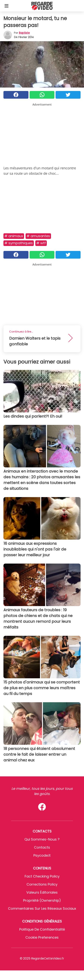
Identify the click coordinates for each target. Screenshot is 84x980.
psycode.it (42, 855)
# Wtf (41, 243)
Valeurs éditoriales (42, 892)
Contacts (42, 847)
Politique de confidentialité (42, 929)
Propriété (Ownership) (42, 900)
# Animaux (14, 236)
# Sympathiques (19, 243)
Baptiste (24, 33)
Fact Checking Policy (42, 876)
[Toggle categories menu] (6, 6)
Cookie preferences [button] (42, 937)
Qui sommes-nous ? (42, 839)
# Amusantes (38, 236)
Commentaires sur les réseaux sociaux (42, 908)
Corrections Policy (42, 884)
